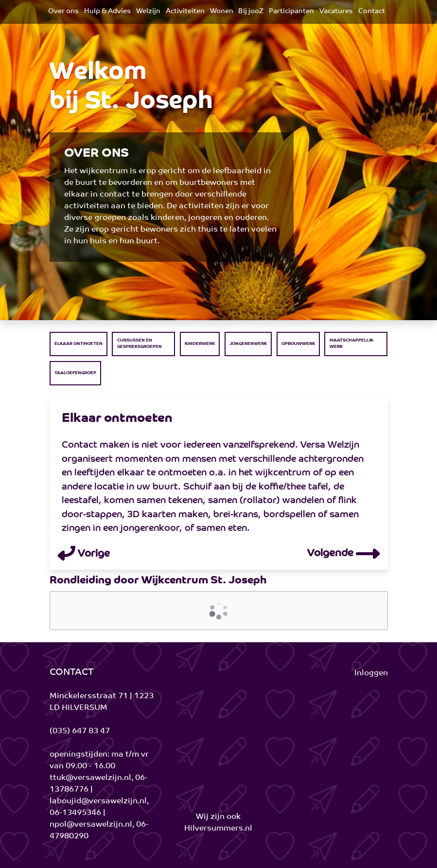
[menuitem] (63, 12)
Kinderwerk (200, 344)
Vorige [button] (83, 554)
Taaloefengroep (75, 373)
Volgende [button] (344, 554)
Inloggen (371, 673)
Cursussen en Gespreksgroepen (140, 344)
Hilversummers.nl (218, 829)
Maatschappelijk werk (351, 344)
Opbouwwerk (298, 344)
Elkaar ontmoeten (79, 344)
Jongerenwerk (248, 344)
